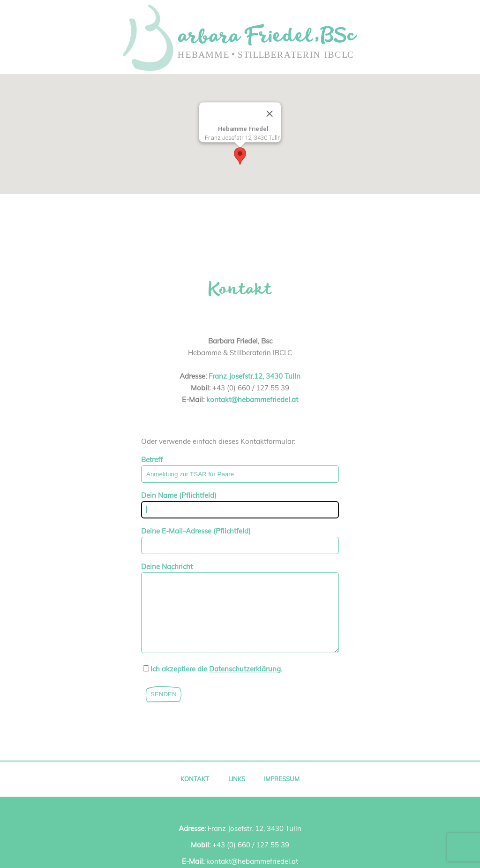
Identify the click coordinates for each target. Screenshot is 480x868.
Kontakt (195, 793)
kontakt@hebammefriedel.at (252, 400)
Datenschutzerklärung (245, 683)
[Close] (270, 114)
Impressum (282, 793)
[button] (240, 156)
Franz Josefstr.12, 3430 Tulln (255, 376)
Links (237, 793)
